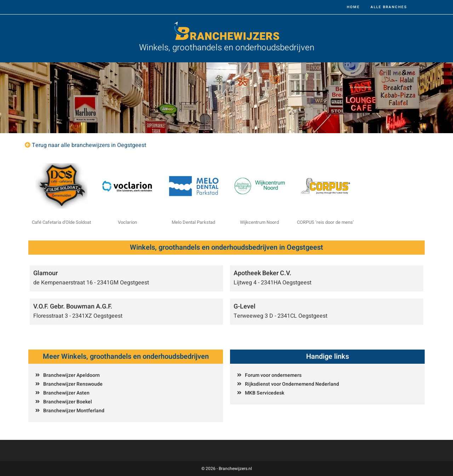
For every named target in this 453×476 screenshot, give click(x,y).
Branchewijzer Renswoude (73, 384)
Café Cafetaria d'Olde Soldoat (61, 222)
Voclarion (127, 222)
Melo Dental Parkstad (193, 222)
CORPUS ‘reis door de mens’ (325, 222)
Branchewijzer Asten (66, 393)
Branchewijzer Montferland (74, 411)
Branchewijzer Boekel (68, 402)
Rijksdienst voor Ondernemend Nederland (292, 384)
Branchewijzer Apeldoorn (71, 375)
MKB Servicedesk (265, 393)
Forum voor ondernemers (273, 375)
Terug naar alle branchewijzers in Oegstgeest (89, 145)
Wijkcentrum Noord (259, 222)
